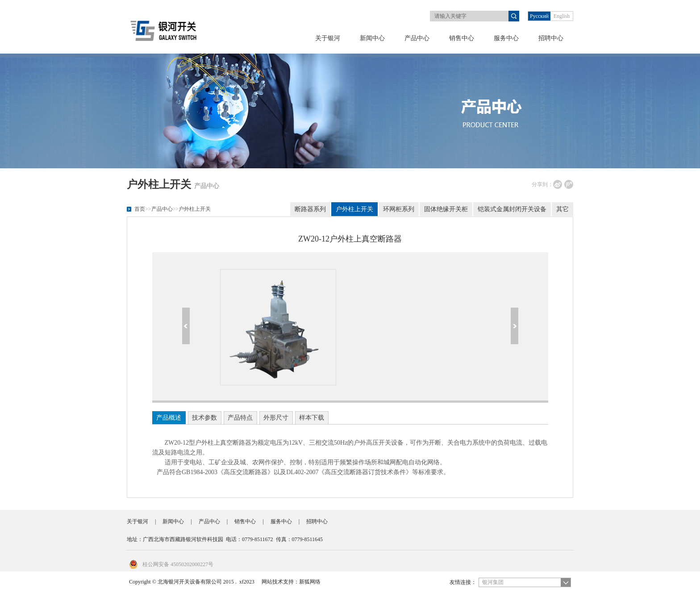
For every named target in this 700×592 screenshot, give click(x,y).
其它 (562, 209)
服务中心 (506, 38)
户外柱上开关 (195, 209)
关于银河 (328, 38)
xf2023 (247, 582)
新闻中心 (372, 38)
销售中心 (462, 38)
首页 (140, 209)
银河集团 (493, 582)
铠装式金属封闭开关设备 (512, 209)
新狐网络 (310, 582)
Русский (539, 16)
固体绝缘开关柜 (446, 209)
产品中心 (417, 38)
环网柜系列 (399, 209)
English (562, 16)
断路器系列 (310, 209)
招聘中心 (551, 38)
